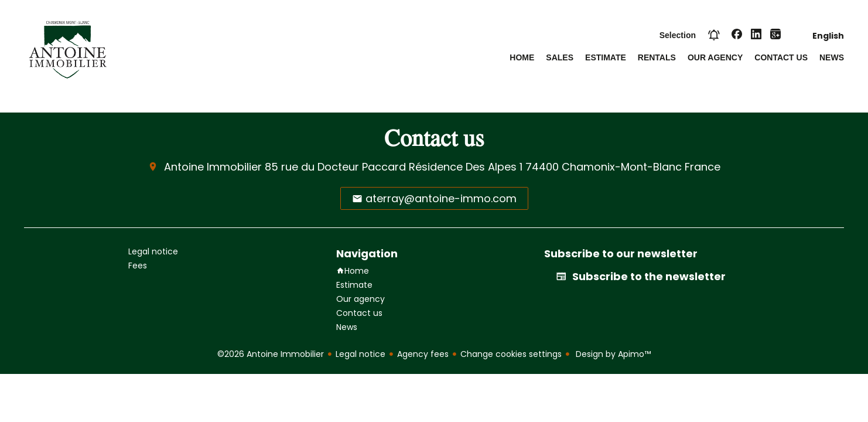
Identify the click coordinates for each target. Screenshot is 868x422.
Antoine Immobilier (213, 167)
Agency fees (423, 354)
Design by (612, 354)
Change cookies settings (511, 354)
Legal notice (360, 354)
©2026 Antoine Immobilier (271, 354)
